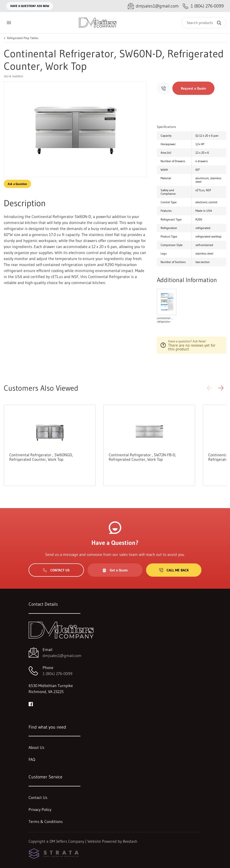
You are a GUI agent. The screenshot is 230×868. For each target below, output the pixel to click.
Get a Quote (115, 570)
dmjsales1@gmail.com (62, 656)
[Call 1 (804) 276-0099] (203, 6)
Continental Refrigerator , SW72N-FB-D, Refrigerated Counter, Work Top (142, 457)
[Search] (204, 23)
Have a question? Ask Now (30, 6)
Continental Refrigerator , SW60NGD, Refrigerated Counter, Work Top (41, 457)
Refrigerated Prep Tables (23, 38)
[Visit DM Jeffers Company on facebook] (31, 704)
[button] (221, 388)
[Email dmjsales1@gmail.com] (153, 6)
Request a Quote (193, 88)
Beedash (130, 841)
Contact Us (56, 570)
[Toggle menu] (9, 23)
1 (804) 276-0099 (57, 674)
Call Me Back (174, 570)
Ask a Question (17, 184)
